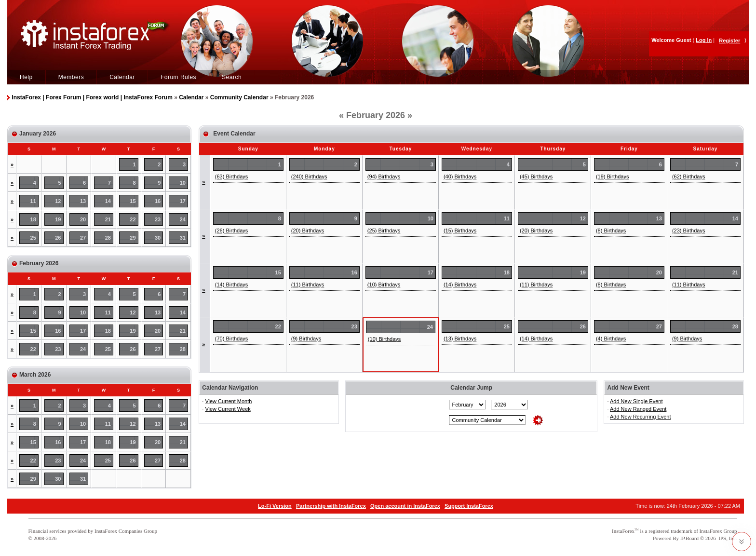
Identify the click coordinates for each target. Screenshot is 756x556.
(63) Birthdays (231, 176)
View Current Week (228, 409)
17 (183, 201)
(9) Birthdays (306, 339)
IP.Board (689, 538)
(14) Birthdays (231, 285)
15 (133, 201)
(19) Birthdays (612, 176)
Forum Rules (178, 77)
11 (33, 201)
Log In (704, 40)
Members (71, 77)
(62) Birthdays (688, 176)
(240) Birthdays (309, 176)
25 (33, 238)
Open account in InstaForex (405, 506)
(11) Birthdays (308, 285)
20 (83, 219)
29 (133, 238)
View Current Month (228, 401)
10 (183, 183)
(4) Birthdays (611, 339)
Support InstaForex (469, 506)
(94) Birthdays (384, 176)
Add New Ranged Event (638, 409)
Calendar (122, 77)
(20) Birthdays (308, 231)
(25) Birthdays (384, 231)
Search (232, 77)
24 (183, 219)
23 (158, 219)
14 (108, 201)
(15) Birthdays (460, 231)
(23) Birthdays (688, 231)
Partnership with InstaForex (331, 506)
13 (83, 201)
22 (133, 219)
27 (83, 238)
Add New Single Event (636, 401)
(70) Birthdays (231, 339)
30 (158, 238)
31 (183, 238)
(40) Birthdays (460, 176)
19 (58, 219)
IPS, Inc (727, 538)
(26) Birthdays (231, 231)
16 (158, 201)
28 (108, 238)
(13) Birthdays (460, 339)
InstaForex (623, 531)
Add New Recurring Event (641, 417)
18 (33, 219)
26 (58, 238)
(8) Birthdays (611, 231)
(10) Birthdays (384, 285)
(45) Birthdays (536, 176)
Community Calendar (239, 97)
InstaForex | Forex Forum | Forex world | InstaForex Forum (92, 97)
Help (26, 77)
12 (58, 201)
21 (108, 219)
